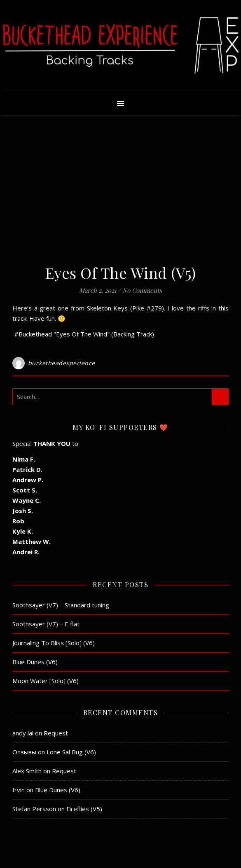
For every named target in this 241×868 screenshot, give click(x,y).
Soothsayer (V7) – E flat (46, 624)
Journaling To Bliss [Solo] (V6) (54, 643)
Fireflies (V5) (84, 809)
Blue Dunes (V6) (35, 662)
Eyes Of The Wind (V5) (121, 273)
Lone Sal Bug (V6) (71, 752)
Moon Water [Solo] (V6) (46, 681)
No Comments (142, 290)
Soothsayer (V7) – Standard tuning (61, 605)
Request (56, 733)
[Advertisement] (120, 194)
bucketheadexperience (62, 363)
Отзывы (24, 752)
